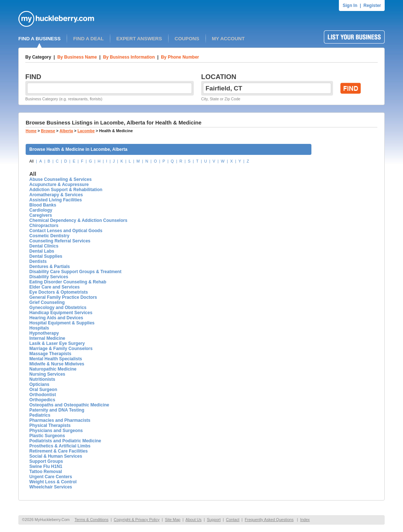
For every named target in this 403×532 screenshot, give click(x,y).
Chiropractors (44, 226)
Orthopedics (42, 400)
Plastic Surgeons (47, 436)
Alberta (66, 131)
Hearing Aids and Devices (56, 318)
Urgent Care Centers (51, 477)
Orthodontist (43, 395)
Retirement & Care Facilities (58, 451)
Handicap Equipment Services (61, 313)
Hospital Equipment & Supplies (62, 323)
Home (31, 131)
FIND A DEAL (88, 39)
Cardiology (41, 210)
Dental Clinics (44, 246)
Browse (48, 131)
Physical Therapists (50, 425)
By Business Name (77, 57)
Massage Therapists (50, 354)
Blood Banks (43, 205)
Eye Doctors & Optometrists (59, 292)
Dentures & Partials (50, 267)
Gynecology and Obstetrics (58, 308)
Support (214, 520)
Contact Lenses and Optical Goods (66, 231)
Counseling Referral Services (60, 241)
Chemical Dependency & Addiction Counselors (78, 220)
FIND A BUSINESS (39, 39)
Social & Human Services (56, 456)
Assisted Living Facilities (56, 200)
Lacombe (86, 131)
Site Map (173, 520)
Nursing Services (47, 374)
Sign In (350, 5)
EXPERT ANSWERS (139, 39)
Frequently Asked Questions (269, 520)
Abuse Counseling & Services (60, 179)
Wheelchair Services (51, 487)
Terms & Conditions (92, 520)
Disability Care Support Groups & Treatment (75, 272)
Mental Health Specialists (56, 359)
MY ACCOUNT (228, 39)
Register (372, 5)
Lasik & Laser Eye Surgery (57, 343)
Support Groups (46, 461)
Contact (233, 520)
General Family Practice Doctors (63, 297)
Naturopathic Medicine (53, 369)
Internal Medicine (47, 338)
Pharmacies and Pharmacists (60, 420)
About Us (193, 520)
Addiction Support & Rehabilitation (66, 190)
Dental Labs (42, 251)
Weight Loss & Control (53, 482)
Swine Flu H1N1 (46, 466)
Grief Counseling (47, 302)
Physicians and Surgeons (56, 431)
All (32, 161)
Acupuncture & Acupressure (59, 185)
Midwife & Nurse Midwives (57, 364)
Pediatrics (40, 415)
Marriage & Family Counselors (61, 349)
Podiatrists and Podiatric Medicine (65, 441)
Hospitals (39, 328)
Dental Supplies (46, 256)
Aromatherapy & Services (56, 195)
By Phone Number (180, 57)
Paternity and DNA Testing (57, 410)
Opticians (39, 384)
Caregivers (41, 215)
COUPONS (187, 39)
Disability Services (49, 277)
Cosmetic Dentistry (49, 236)
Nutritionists (42, 379)
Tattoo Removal (46, 472)
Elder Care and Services (54, 287)
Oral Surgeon (43, 390)
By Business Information (129, 57)
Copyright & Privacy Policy (137, 520)
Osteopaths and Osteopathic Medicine (69, 405)
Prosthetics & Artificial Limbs (60, 446)
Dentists (38, 261)
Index (305, 520)
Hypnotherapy (44, 333)
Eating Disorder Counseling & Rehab (68, 282)
